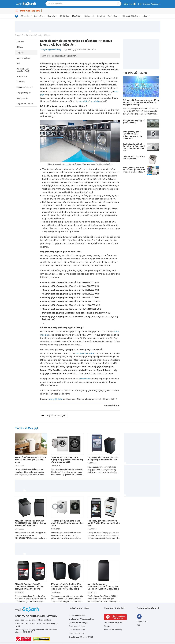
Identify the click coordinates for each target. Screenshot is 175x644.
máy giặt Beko (56, 399)
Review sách (89, 16)
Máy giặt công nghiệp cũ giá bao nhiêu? (134, 122)
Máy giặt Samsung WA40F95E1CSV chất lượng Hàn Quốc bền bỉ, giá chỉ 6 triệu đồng (103, 586)
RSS (139, 625)
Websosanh (84, 379)
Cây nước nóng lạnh (25, 87)
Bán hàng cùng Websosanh (149, 4)
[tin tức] (16, 16)
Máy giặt (48, 35)
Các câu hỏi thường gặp (78, 623)
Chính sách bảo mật (77, 633)
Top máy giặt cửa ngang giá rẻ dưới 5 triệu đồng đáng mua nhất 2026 (67, 523)
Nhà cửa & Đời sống (130, 16)
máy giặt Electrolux (85, 353)
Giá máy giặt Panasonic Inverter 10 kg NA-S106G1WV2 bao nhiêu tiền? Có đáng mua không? (141, 102)
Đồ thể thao (65, 16)
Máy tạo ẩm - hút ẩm (25, 104)
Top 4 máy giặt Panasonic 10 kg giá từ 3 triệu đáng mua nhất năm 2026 (104, 523)
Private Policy (142, 621)
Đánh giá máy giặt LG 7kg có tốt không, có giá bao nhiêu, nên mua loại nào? (134, 147)
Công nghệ (25, 16)
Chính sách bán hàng (77, 626)
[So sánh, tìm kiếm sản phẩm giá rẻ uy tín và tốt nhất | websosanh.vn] (26, 4)
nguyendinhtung (112, 405)
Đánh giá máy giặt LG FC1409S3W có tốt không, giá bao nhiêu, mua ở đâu (133, 135)
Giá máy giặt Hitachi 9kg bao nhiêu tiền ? (134, 157)
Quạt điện (21, 82)
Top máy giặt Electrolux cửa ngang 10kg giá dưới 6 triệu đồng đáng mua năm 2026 (67, 460)
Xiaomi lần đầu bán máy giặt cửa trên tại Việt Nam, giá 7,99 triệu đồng (30, 460)
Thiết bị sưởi (22, 76)
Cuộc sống (39, 16)
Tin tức (29, 35)
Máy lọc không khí (24, 93)
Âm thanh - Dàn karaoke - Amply (23, 70)
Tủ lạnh (20, 47)
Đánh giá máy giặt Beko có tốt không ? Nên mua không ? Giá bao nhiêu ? (134, 170)
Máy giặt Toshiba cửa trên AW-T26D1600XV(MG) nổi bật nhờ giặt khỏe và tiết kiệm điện (31, 523)
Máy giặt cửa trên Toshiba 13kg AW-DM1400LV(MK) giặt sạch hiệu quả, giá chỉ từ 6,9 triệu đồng (67, 586)
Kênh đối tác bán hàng (113, 630)
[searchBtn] (118, 4)
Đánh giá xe (113, 16)
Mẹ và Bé (76, 16)
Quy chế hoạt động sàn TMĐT (81, 637)
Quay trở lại (56, 415)
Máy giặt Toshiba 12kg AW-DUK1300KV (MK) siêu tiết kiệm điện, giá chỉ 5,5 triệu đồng (30, 586)
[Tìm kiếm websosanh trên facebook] (139, 617)
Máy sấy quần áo (24, 58)
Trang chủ (19, 35)
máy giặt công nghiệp (89, 101)
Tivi (18, 63)
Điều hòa (20, 42)
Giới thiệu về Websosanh (114, 622)
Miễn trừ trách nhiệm (77, 630)
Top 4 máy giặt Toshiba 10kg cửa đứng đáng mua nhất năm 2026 (103, 458)
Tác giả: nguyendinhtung (50, 50)
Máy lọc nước (22, 98)
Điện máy (51, 16)
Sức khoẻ (101, 16)
